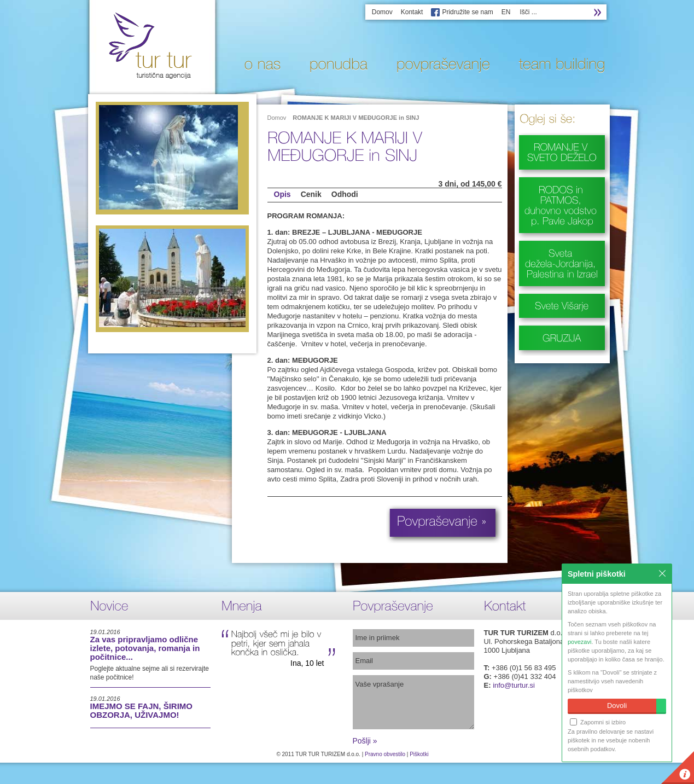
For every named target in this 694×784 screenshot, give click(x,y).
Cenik (311, 194)
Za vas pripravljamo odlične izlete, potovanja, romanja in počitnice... (145, 648)
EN (506, 12)
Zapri (662, 573)
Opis (282, 194)
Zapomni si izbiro (598, 722)
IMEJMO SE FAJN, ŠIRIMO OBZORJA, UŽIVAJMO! (142, 710)
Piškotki (419, 754)
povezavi (579, 642)
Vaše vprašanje (413, 702)
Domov (382, 12)
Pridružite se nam (467, 12)
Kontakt (412, 12)
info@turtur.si (514, 685)
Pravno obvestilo (385, 754)
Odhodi (345, 194)
